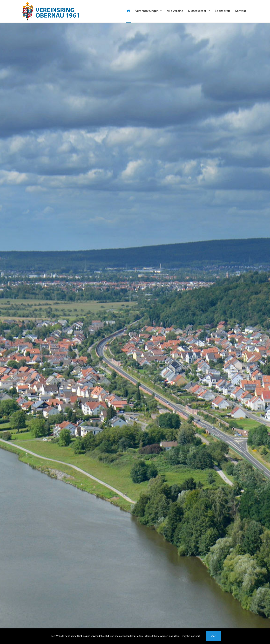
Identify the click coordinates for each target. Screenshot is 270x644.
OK (214, 636)
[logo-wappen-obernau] (51, 3)
